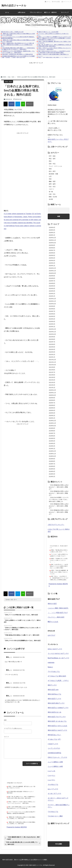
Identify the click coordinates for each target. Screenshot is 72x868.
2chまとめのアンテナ (55, 649)
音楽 (50, 179)
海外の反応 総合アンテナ (56, 703)
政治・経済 (52, 171)
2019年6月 (52, 436)
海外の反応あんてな (54, 694)
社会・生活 (10, 600)
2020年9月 (52, 398)
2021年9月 (52, 367)
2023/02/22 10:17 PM (19, 683)
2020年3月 (52, 413)
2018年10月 (52, 456)
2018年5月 (52, 469)
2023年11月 (52, 301)
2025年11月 (52, 240)
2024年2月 (52, 294)
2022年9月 (52, 337)
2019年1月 (52, 449)
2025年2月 (52, 263)
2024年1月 (52, 296)
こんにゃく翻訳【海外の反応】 (58, 608)
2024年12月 (52, 268)
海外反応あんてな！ (54, 735)
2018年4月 (52, 471)
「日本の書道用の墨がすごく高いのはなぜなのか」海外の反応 (23, 838)
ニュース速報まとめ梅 (55, 762)
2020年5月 (52, 408)
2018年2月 (52, 476)
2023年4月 (52, 319)
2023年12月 (52, 299)
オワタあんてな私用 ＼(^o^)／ (58, 681)
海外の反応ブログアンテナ (57, 717)
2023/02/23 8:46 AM (19, 696)
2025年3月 (52, 261)
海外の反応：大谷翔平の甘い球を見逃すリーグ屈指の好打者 (17, 54)
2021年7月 (52, 372)
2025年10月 (52, 243)
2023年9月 (52, 306)
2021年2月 (52, 385)
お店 (50, 176)
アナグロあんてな (54, 672)
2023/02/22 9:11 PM (19, 657)
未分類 (51, 199)
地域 (50, 169)
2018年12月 (52, 451)
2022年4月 (52, 349)
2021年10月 (52, 365)
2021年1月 (52, 388)
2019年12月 (52, 421)
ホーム (48, 2)
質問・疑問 (52, 184)
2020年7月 (52, 403)
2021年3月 (52, 382)
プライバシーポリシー (36, 12)
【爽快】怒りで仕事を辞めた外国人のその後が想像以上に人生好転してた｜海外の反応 (21, 818)
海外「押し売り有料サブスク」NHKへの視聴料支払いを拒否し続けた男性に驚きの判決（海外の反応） (54, 45)
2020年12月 (52, 390)
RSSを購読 (56, 2)
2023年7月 (52, 311)
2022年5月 (52, 347)
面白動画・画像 (53, 174)
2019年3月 (52, 443)
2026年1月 (52, 235)
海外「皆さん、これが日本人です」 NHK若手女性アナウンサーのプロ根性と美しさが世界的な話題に (59, 578)
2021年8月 (52, 370)
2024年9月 (52, 276)
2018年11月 (52, 454)
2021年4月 (52, 380)
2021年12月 (52, 360)
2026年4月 (52, 227)
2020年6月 (52, 405)
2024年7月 (52, 281)
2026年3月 (52, 230)
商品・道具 (52, 159)
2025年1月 (52, 266)
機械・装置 (52, 181)
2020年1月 (52, 418)
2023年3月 (52, 321)
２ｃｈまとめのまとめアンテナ (58, 653)
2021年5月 (52, 377)
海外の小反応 (52, 604)
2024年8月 (52, 278)
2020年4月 (52, 410)
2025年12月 (52, 238)
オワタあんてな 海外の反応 (57, 676)
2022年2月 (52, 355)
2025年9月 (52, 245)
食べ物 (51, 192)
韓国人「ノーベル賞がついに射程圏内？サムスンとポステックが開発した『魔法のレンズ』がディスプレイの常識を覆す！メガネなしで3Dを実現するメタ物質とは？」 (54, 38)
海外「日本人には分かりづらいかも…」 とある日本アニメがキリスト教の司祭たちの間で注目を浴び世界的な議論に (53, 52)
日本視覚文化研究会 (54, 753)
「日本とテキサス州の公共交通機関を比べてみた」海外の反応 (22, 641)
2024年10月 (52, 273)
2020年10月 (52, 395)
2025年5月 (52, 255)
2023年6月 (52, 314)
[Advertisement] (36, 68)
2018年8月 (52, 461)
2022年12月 (52, 329)
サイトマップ (66, 2)
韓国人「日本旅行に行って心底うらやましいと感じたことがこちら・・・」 (59, 560)
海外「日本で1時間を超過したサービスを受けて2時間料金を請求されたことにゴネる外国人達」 (21, 808)
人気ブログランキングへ (56, 525)
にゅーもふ (51, 775)
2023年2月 (52, 324)
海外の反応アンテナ (54, 699)
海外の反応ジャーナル (14, 6)
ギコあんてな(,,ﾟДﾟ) (54, 739)
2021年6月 (52, 375)
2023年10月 (52, 304)
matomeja (51, 663)
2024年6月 (52, 283)
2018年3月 (52, 474)
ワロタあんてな (53, 812)
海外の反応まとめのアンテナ (57, 730)
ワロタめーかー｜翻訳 (55, 816)
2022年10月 (52, 334)
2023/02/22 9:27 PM (19, 670)
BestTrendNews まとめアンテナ (58, 658)
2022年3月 (52, 352)
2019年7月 (52, 433)
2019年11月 (52, 423)
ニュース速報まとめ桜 (55, 766)
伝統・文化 (52, 194)
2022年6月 (52, 344)
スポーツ (51, 189)
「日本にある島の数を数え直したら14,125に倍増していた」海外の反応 (21, 843)
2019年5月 (52, 438)
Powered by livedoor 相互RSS (17, 827)
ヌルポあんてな (53, 784)
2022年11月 (52, 332)
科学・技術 (52, 156)
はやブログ (51, 635)
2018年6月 (52, 466)
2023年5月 (52, 316)
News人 (50, 667)
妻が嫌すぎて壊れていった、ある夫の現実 (48, 32)
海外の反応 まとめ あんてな (57, 721)
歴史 (50, 161)
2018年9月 (52, 459)
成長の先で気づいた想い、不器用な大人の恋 (12, 32)
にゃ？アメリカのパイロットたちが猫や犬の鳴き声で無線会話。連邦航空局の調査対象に (21, 813)
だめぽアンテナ (53, 744)
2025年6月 (52, 253)
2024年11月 (52, 271)
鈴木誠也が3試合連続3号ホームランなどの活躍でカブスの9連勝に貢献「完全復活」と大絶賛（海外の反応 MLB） (18, 57)
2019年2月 (52, 446)
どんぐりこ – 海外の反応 (56, 617)
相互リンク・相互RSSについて (50, 14)
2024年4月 (52, 288)
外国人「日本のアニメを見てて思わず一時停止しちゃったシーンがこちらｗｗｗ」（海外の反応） (21, 802)
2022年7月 (52, 342)
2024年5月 (52, 286)
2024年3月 (52, 291)
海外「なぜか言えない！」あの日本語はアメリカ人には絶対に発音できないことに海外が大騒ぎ (59, 566)
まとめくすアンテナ (54, 794)
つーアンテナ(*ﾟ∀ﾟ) (54, 748)
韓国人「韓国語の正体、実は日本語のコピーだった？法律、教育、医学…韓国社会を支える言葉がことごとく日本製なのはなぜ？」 (17, 45)
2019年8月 (52, 431)
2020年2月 (52, 416)
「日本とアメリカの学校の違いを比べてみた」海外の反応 (21, 615)
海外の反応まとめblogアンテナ (58, 708)
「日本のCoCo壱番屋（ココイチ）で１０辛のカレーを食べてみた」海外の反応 (59, 499)
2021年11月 (52, 362)
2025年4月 (52, 258)
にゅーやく (51, 780)
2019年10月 (52, 426)
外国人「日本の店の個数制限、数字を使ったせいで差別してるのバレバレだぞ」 (59, 572)
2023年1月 (52, 327)
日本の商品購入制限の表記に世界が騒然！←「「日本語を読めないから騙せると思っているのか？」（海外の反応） (18, 49)
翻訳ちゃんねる (53, 622)
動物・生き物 (53, 197)
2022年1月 (52, 357)
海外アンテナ (52, 685)
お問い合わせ (22, 12)
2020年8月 (52, 400)
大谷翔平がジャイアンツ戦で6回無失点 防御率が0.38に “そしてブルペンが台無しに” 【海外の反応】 (18, 52)
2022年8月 (52, 339)
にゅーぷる (51, 771)
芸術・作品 (52, 164)
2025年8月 (52, 248)
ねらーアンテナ (53, 789)
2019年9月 (52, 428)
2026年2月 (52, 233)
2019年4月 (52, 441)
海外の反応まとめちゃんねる (57, 726)
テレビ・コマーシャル (55, 166)
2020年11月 (52, 393)
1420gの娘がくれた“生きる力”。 (15, 783)
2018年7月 (52, 464)
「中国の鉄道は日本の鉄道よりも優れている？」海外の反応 (22, 635)
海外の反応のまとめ (54, 712)
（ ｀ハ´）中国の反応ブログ (58, 613)
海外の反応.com (53, 690)
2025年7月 (52, 250)
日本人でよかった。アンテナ (57, 757)
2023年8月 (52, 309)
